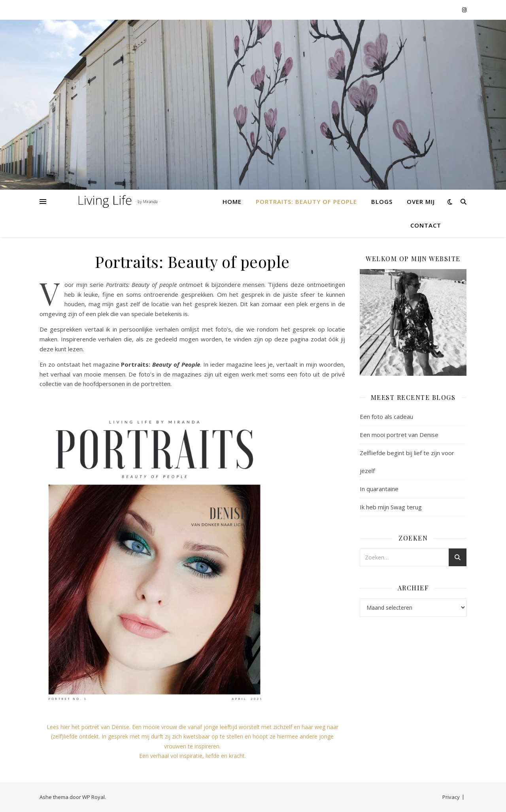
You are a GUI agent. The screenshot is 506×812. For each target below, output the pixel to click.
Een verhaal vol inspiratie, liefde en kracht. (193, 756)
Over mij (421, 202)
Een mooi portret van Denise (399, 435)
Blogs (382, 202)
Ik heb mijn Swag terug (391, 507)
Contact (426, 225)
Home (232, 202)
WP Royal (93, 797)
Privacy (451, 797)
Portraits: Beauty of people (306, 202)
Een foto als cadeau (386, 416)
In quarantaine (379, 489)
